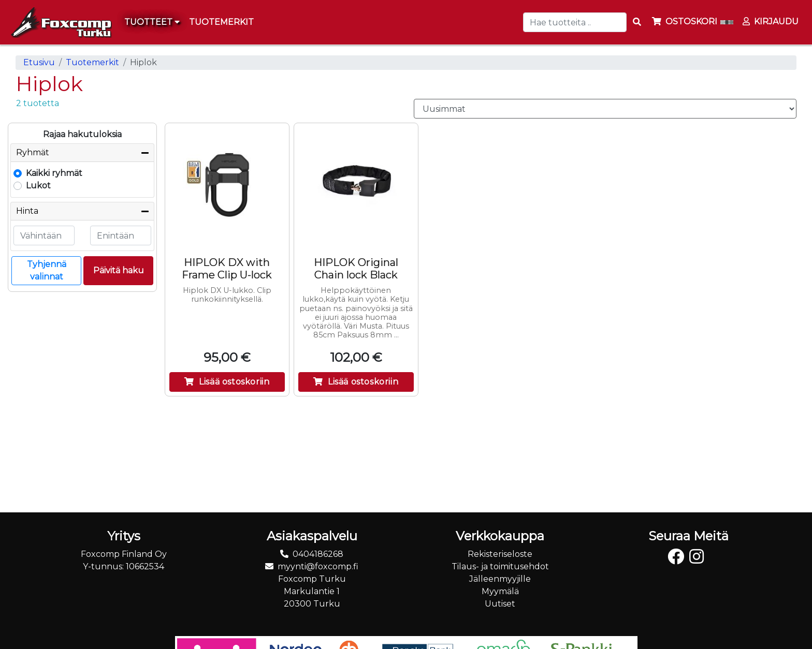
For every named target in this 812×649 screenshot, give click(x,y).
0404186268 (318, 554)
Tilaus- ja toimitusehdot (500, 566)
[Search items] (637, 22)
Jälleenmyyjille (500, 579)
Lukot (38, 186)
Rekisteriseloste (500, 554)
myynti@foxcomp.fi (318, 566)
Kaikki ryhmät (54, 173)
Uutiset (500, 604)
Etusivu (39, 62)
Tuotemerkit (92, 62)
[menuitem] (222, 22)
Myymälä (500, 591)
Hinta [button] (27, 211)
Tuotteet (152, 22)
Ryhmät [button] (33, 152)
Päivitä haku (119, 270)
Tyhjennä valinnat (47, 270)
